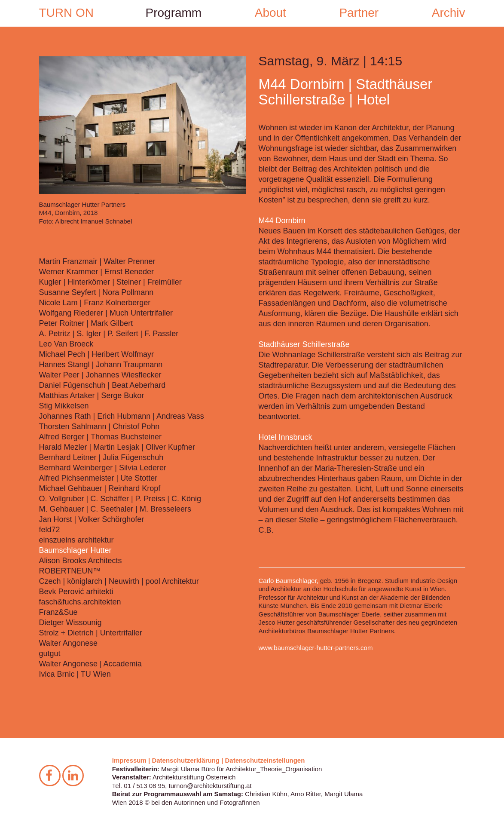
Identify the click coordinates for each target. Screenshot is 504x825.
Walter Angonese (68, 643)
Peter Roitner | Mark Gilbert (86, 323)
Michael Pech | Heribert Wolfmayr (96, 354)
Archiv (449, 13)
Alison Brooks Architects (81, 561)
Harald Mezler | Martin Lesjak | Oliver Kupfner (117, 447)
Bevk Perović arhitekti (76, 592)
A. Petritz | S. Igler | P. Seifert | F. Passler (109, 334)
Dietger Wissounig (70, 623)
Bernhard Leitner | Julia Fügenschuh (101, 457)
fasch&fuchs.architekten (80, 602)
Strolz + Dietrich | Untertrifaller (91, 633)
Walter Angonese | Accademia (90, 664)
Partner (359, 13)
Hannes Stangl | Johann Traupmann (101, 365)
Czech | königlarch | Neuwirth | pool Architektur (119, 581)
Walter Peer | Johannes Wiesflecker (100, 375)
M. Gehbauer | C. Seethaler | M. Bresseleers (115, 509)
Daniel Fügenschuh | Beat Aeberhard (102, 385)
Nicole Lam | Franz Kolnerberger (95, 303)
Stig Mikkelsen (64, 406)
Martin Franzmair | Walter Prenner (97, 261)
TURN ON (67, 13)
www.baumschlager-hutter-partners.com (316, 648)
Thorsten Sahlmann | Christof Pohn (99, 426)
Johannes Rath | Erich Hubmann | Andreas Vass (122, 416)
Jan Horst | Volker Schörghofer (92, 519)
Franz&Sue (58, 612)
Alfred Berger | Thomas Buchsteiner (100, 437)
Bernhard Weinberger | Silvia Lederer (103, 468)
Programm (174, 13)
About (270, 13)
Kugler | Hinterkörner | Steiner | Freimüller (110, 282)
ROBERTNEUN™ (70, 571)
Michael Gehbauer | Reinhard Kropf (100, 488)
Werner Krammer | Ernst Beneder (96, 272)
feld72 (50, 530)
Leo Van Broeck (66, 344)
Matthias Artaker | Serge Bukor (92, 396)
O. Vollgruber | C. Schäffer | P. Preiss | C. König (120, 499)
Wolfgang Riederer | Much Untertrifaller (106, 313)
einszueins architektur (76, 540)
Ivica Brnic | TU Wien (75, 674)
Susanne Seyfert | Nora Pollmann (96, 292)
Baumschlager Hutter (75, 550)
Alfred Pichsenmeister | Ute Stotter (98, 478)
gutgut (50, 653)
